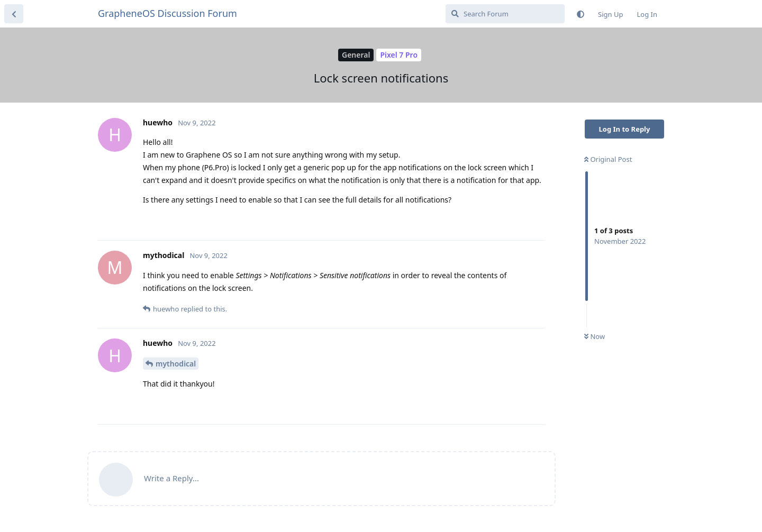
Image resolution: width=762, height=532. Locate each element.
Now (595, 336)
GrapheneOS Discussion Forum (167, 13)
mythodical (176, 364)
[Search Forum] (505, 14)
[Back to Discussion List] (14, 14)
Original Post (608, 159)
